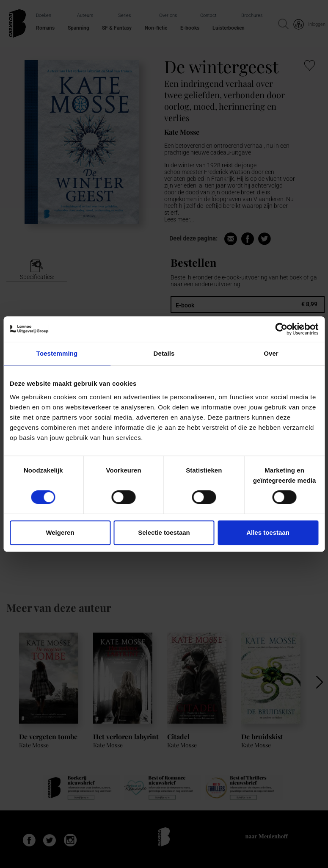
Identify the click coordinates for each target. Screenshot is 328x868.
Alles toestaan (268, 532)
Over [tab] (271, 353)
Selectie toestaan (164, 532)
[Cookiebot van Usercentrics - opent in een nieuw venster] (281, 329)
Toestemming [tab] (57, 353)
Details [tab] (164, 353)
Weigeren (60, 532)
